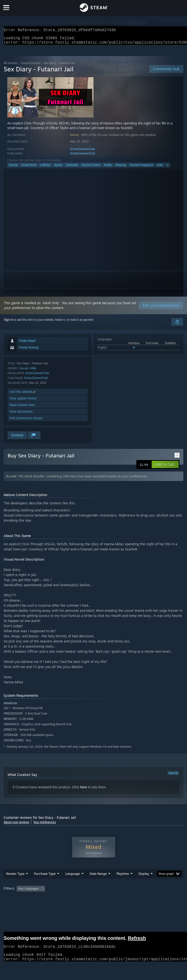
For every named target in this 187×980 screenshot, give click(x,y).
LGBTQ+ (45, 168)
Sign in (8, 323)
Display (144, 883)
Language (73, 883)
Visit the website (23, 395)
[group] (93, 902)
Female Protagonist (141, 168)
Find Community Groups (26, 421)
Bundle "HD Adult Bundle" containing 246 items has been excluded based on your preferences (77, 479)
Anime (58, 168)
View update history (23, 401)
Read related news (22, 408)
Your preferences (45, 825)
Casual (13, 168)
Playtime (123, 883)
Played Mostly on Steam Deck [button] (150, 898)
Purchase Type (45, 883)
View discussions (21, 414)
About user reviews (16, 825)
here (84, 790)
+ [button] (168, 168)
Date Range (98, 883)
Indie (160, 168)
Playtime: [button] (115, 898)
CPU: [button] (42, 905)
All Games (11, 66)
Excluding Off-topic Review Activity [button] (77, 898)
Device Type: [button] (80, 905)
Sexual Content (91, 168)
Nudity (108, 168)
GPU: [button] (58, 905)
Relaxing (121, 168)
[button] (165, 467)
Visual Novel (29, 168)
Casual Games (31, 66)
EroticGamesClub (83, 152)
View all (173, 776)
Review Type (15, 883)
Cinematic (72, 168)
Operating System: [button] (17, 905)
